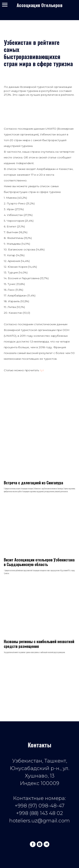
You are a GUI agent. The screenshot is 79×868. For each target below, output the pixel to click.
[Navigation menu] (5, 5)
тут (42, 370)
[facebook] (33, 844)
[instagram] (40, 844)
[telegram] (46, 844)
